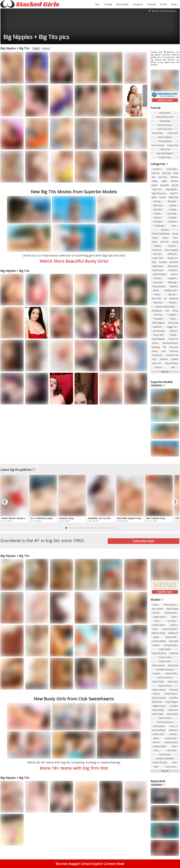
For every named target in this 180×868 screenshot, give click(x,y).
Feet (175, 238)
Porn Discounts (165, 129)
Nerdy (157, 294)
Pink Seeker (158, 133)
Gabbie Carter (159, 706)
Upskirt (175, 359)
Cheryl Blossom (159, 653)
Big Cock (157, 189)
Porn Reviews (165, 141)
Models (164, 4)
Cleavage (172, 214)
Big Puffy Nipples (165, 153)
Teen (164, 351)
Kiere (175, 763)
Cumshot (172, 222)
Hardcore (174, 262)
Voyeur (158, 367)
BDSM (174, 181)
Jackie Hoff (158, 734)
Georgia (174, 706)
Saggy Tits (172, 327)
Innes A (173, 726)
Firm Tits (165, 242)
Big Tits (174, 193)
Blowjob (172, 201)
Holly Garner (159, 726)
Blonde (157, 201)
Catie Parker (165, 649)
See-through (159, 331)
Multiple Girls (171, 290)
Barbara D (173, 633)
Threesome (157, 355)
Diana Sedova (165, 686)
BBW (164, 181)
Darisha (157, 673)
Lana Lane (171, 767)
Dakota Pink (165, 661)
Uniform (164, 359)
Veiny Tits (157, 363)
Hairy (154, 262)
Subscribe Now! (144, 541)
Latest (36, 49)
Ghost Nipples (171, 250)
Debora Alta (171, 673)
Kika (156, 767)
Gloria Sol (173, 710)
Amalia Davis (171, 613)
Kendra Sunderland (165, 758)
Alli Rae (156, 613)
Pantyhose (157, 311)
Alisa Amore (157, 609)
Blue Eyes (158, 205)
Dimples (165, 230)
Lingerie (172, 278)
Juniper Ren (171, 738)
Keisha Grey (165, 754)
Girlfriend (172, 254)
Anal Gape (172, 169)
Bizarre (163, 197)
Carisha (156, 645)
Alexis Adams (170, 605)
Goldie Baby (157, 714)
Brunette (158, 209)
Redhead (157, 327)
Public (173, 319)
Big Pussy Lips (159, 193)
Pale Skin (158, 303)
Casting (173, 209)
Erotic (155, 238)
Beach (154, 185)
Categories (138, 4)
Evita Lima (157, 702)
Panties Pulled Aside (165, 307)
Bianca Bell (171, 637)
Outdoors (174, 298)
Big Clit (175, 185)
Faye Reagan (172, 702)
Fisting (175, 242)
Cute (174, 226)
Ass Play (163, 177)
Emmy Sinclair (159, 698)
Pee (167, 311)
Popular (46, 49)
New (97, 4)
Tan (164, 347)
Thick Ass (174, 351)
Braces (173, 205)
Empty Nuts (173, 145)
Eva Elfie (174, 698)
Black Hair (174, 197)
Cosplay (172, 217)
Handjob (163, 262)
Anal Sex (155, 173)
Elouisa (156, 694)
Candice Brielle (159, 641)
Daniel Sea (173, 665)
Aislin (156, 605)
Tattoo (155, 351)
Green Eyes (158, 258)
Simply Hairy (165, 157)
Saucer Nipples (165, 137)
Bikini (154, 197)
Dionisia (174, 690)
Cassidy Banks (171, 645)
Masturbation (159, 286)
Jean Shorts (158, 270)
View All (165, 372)
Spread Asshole (170, 343)
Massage (172, 282)
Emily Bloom (171, 694)
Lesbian (157, 278)
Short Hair (158, 335)
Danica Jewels (158, 665)
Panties (173, 303)
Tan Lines (174, 347)
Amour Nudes (158, 145)
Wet (173, 367)
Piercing (158, 315)
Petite (175, 311)
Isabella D (173, 730)
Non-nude (156, 298)
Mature (174, 286)
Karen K (156, 742)
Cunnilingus (159, 226)
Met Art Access (165, 125)
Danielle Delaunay (165, 669)
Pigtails (172, 315)
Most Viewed (122, 4)
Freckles (172, 246)
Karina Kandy (171, 742)
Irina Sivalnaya (159, 730)
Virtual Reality (171, 363)
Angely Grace (159, 617)
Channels (152, 4)
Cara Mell (174, 641)
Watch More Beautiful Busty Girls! (74, 261)
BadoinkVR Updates (158, 783)
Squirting (156, 347)
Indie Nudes (165, 113)
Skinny (173, 335)
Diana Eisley (158, 682)
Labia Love (165, 149)
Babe (155, 181)
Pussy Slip (173, 323)
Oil (165, 298)
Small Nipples (158, 339)
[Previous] (5, 502)
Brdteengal (165, 121)
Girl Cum (157, 254)
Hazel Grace (172, 714)
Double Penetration (161, 234)
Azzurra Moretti (170, 629)
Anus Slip (166, 173)
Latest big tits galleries (18, 470)
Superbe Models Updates (162, 384)
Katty (174, 746)
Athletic (174, 177)
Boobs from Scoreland (162, 11)
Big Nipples (172, 189)
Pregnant (158, 319)
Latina (174, 274)
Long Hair (158, 282)
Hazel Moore (165, 718)
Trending (108, 4)
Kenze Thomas (160, 763)
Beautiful (165, 185)
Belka (156, 637)
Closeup (157, 217)
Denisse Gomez (165, 677)
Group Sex (173, 258)
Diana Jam (173, 682)
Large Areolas (159, 274)
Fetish (154, 242)
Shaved (173, 331)
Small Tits (173, 339)
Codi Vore (174, 653)
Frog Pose (157, 250)
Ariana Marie (159, 625)
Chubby (157, 214)
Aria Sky (172, 621)
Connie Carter (165, 657)
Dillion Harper (159, 690)
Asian (176, 173)
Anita (174, 617)
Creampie (158, 222)
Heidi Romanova (165, 722)
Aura (155, 629)
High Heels (158, 266)
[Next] (175, 502)
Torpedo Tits (172, 355)
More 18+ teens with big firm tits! (74, 768)
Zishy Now (173, 133)
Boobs (174, 4)
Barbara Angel (158, 633)
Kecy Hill (171, 750)
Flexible (157, 246)
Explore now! (165, 100)
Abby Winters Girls (165, 117)
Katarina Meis (160, 746)
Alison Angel (172, 609)
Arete (157, 621)
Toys (154, 359)
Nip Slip (172, 294)
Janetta (173, 734)
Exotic (165, 238)
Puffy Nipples (158, 323)
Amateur (157, 169)
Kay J (157, 750)
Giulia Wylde (158, 710)
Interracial (172, 266)
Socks (155, 343)
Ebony (175, 234)
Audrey (174, 625)
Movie (156, 290)
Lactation (173, 270)
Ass (154, 177)
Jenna (156, 738)
